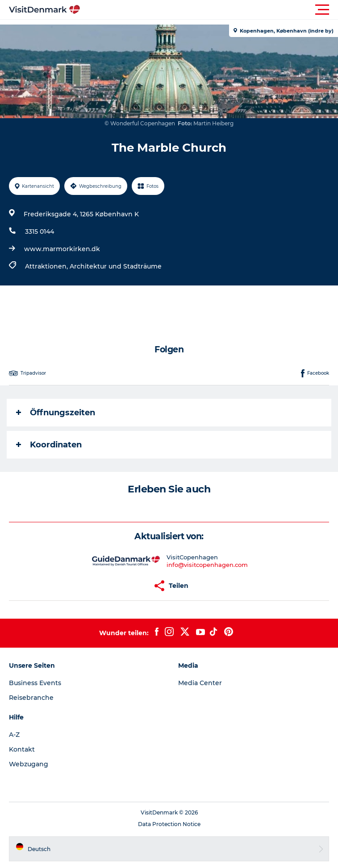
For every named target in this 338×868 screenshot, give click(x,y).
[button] (209, 10)
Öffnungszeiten (56, 413)
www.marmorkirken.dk (62, 249)
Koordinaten (49, 445)
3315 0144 (40, 231)
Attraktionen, (47, 266)
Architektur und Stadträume (116, 266)
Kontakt (22, 749)
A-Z (14, 735)
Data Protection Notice (169, 824)
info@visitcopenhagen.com (207, 565)
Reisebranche (31, 698)
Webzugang (29, 764)
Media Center (200, 683)
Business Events (35, 683)
